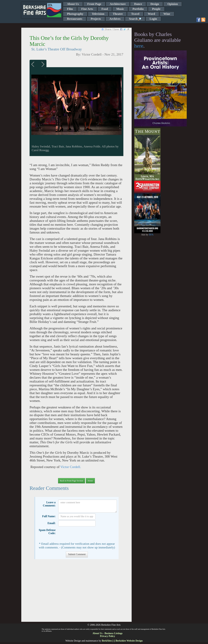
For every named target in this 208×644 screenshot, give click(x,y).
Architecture (118, 4)
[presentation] (85, 534)
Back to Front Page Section (72, 481)
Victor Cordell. (71, 467)
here (139, 46)
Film (70, 9)
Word (151, 14)
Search (135, 19)
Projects (96, 19)
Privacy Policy (108, 636)
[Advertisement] (76, 592)
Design (155, 4)
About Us (73, 4)
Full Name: (49, 516)
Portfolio (138, 9)
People (156, 9)
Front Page (94, 4)
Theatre (118, 14)
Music (120, 9)
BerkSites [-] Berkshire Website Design (122, 641)
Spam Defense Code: (47, 532)
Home (90, 481)
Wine (167, 14)
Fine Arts (87, 9)
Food (105, 9)
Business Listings (114, 633)
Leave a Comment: (49, 504)
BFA (151, 235)
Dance (138, 4)
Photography (75, 14)
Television (98, 14)
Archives (115, 19)
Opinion (173, 4)
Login (153, 19)
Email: (52, 523)
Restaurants (75, 19)
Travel (135, 14)
